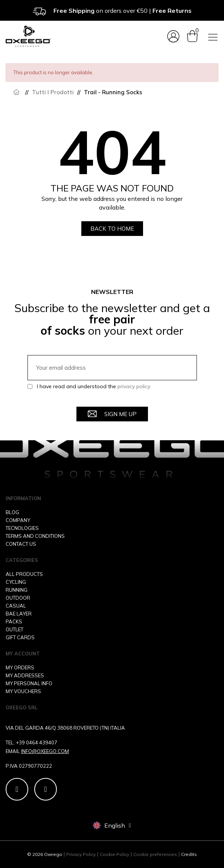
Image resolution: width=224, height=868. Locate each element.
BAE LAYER (19, 614)
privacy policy (134, 386)
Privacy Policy (81, 854)
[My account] (173, 36)
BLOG (12, 512)
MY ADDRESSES (25, 675)
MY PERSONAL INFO (29, 683)
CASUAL (16, 606)
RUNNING (17, 590)
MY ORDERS (20, 667)
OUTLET (14, 629)
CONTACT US (21, 544)
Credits (189, 854)
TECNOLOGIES (22, 528)
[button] (112, 229)
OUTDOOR (18, 598)
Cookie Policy (114, 854)
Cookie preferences (155, 854)
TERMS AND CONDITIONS (35, 536)
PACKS (14, 622)
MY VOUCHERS (23, 691)
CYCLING (16, 582)
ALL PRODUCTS (24, 574)
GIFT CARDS (20, 637)
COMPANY (18, 520)
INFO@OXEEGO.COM (45, 751)
